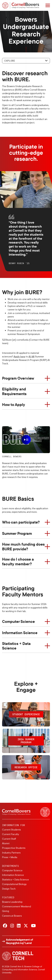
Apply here (19, 357)
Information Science (20, 633)
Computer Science (18, 621)
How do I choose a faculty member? (18, 561)
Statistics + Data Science (16, 646)
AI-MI (32, 357)
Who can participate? (21, 522)
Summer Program (17, 533)
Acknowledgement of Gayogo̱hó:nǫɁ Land (19, 941)
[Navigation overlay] (48, 5)
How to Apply (14, 404)
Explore (10, 61)
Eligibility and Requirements (14, 391)
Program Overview (18, 378)
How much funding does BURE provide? (23, 547)
